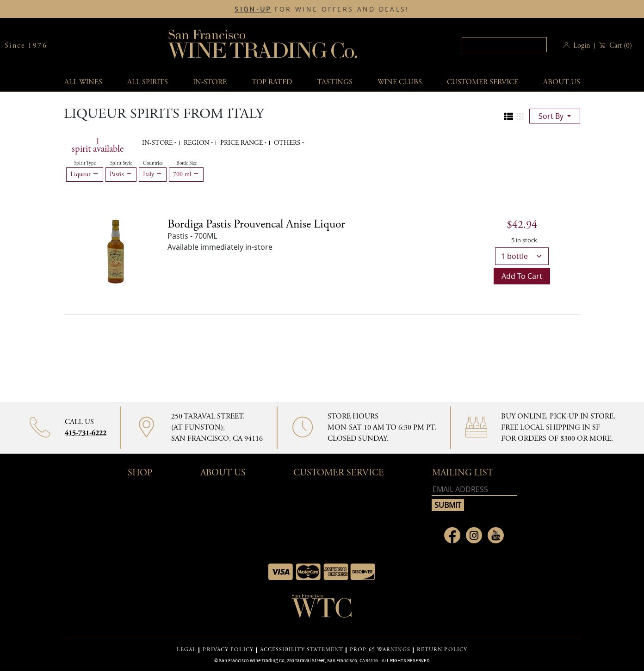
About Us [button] (562, 82)
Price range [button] (242, 143)
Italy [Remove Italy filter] (153, 174)
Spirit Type (85, 163)
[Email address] (474, 489)
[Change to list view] (508, 117)
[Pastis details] (256, 224)
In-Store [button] (210, 82)
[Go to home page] (322, 609)
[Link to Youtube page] (496, 535)
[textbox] (504, 45)
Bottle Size (186, 163)
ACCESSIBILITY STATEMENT (302, 650)
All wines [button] (83, 82)
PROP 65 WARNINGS (380, 650)
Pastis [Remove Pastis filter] (121, 174)
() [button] (620, 46)
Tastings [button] (335, 82)
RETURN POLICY (442, 650)
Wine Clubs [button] (400, 82)
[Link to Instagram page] (474, 535)
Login (582, 46)
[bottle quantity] (522, 256)
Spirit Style (121, 163)
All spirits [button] (148, 82)
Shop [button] (140, 473)
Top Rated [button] (272, 82)
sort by (552, 116)
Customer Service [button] (339, 473)
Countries (153, 163)
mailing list (463, 473)
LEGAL (187, 650)
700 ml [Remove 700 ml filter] (186, 174)
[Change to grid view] (520, 117)
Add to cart (522, 276)
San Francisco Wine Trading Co (263, 46)
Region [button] (197, 143)
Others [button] (288, 143)
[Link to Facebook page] (452, 535)
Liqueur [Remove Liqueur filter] (85, 174)
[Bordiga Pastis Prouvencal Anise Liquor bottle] (116, 251)
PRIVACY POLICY (228, 650)
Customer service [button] (483, 82)
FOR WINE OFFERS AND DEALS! (322, 9)
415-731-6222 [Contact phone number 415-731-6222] (86, 433)
